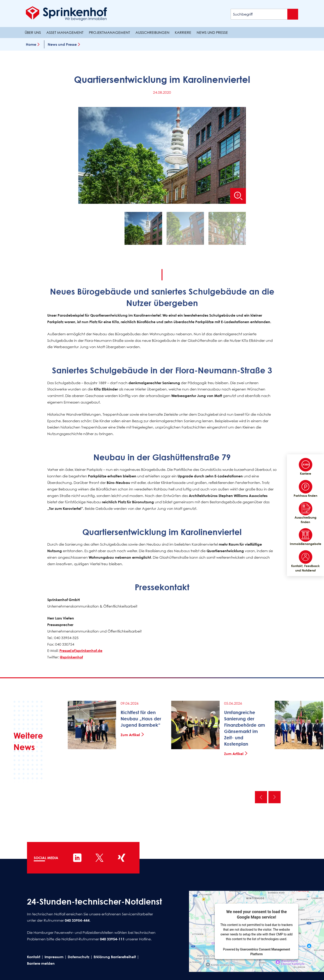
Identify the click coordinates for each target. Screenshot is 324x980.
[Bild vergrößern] (238, 196)
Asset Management (65, 32)
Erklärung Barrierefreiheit (115, 957)
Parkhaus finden (305, 489)
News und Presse (212, 32)
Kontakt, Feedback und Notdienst (305, 561)
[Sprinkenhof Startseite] (66, 14)
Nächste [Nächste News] (274, 797)
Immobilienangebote (305, 537)
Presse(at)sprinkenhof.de (81, 651)
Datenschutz (79, 957)
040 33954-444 (77, 920)
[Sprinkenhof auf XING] (121, 858)
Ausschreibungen (152, 32)
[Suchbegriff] (264, 14)
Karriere (183, 32)
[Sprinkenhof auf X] (99, 858)
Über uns (33, 32)
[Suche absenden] (293, 14)
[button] (143, 229)
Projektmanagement (109, 32)
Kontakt (34, 957)
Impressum (54, 957)
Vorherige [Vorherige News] (261, 797)
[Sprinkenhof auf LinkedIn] (77, 858)
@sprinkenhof (71, 657)
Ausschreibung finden (305, 513)
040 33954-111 (112, 939)
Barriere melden (41, 963)
